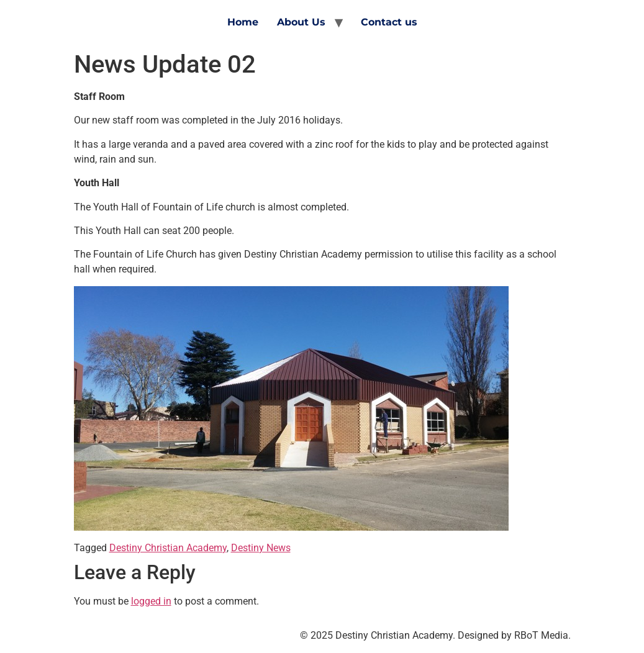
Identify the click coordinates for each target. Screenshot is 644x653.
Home (243, 22)
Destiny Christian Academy (168, 548)
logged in (151, 601)
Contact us (389, 22)
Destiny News (261, 548)
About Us (301, 22)
